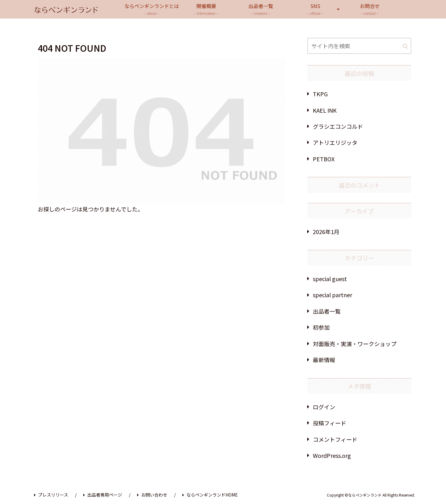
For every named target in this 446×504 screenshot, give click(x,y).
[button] (405, 46)
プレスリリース (51, 495)
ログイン (324, 407)
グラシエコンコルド (338, 126)
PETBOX (324, 159)
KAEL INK (325, 110)
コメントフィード (335, 439)
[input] (359, 46)
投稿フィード (330, 423)
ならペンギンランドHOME (210, 495)
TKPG (320, 94)
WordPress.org (332, 455)
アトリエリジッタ (335, 142)
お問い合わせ (152, 495)
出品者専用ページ (103, 495)
